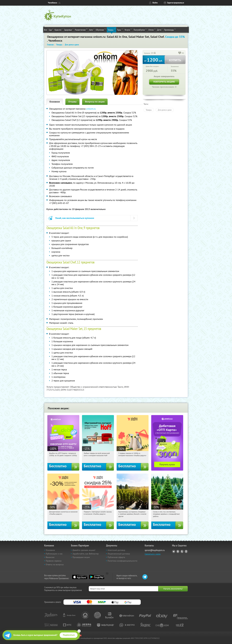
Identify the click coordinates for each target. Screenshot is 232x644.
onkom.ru (91, 109)
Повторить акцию (164, 82)
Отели (152, 30)
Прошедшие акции (81, 557)
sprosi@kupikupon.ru (155, 550)
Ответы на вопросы (55, 564)
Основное (55, 102)
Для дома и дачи (165, 110)
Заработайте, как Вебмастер (86, 554)
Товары (111, 30)
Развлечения (81, 30)
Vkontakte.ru (178, 551)
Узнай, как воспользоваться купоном (75, 218)
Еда (51, 30)
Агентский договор (116, 550)
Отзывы (72, 102)
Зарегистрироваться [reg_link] (176, 3)
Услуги (128, 30)
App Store (80, 577)
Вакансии (50, 557)
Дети (160, 30)
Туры (120, 30)
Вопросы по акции (95, 102)
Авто (92, 30)
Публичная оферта (116, 557)
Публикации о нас (54, 554)
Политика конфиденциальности (122, 561)
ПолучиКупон (140, 30)
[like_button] (180, 53)
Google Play (97, 577)
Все (46, 30)
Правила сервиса (54, 561)
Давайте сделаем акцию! (84, 550)
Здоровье (69, 30)
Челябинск (53, 3)
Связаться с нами (153, 554)
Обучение (101, 30)
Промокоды (170, 30)
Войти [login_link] (155, 3)
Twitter (182, 551)
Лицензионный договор (119, 554)
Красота (59, 30)
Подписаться (69, 635)
